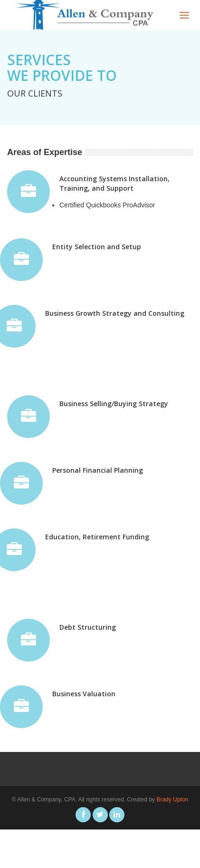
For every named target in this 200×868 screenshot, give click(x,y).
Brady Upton (172, 800)
